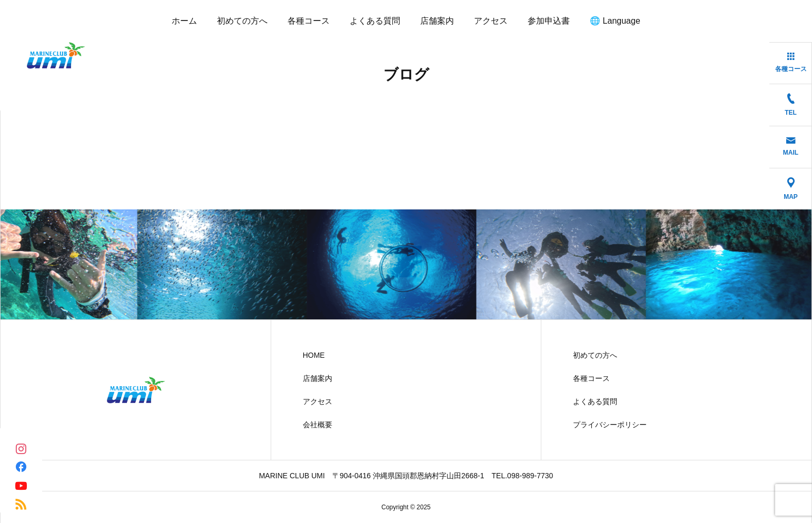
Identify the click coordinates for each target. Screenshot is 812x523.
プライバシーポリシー (610, 425)
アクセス (491, 21)
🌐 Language (615, 21)
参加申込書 (549, 21)
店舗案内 (437, 21)
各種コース (309, 21)
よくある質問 (375, 21)
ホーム (184, 21)
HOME (314, 355)
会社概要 (318, 425)
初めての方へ (242, 21)
